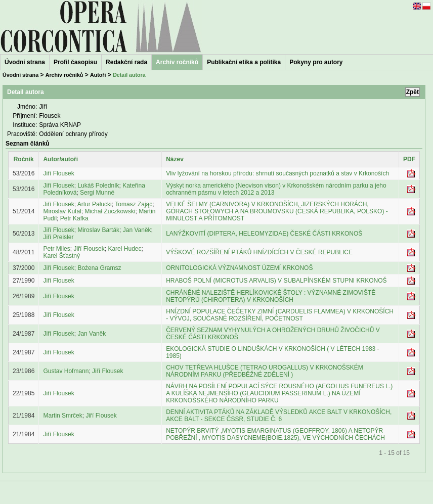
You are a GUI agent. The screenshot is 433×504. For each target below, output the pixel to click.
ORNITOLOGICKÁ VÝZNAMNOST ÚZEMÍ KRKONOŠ (239, 268)
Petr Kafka (74, 218)
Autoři (98, 75)
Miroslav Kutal (62, 211)
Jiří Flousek (58, 173)
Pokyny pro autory (316, 62)
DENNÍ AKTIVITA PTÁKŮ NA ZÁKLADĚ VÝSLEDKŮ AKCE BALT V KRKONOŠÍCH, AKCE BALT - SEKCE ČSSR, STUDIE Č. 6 (279, 416)
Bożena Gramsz (99, 268)
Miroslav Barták (98, 230)
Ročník (24, 159)
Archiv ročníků (64, 75)
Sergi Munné (97, 193)
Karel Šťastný (61, 256)
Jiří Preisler (58, 237)
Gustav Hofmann (66, 371)
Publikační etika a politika (244, 62)
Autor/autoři (60, 159)
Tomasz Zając (134, 204)
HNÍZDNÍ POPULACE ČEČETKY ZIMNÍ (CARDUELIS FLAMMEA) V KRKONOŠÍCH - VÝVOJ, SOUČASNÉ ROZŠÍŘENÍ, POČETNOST (280, 315)
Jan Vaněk (137, 230)
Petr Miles (56, 249)
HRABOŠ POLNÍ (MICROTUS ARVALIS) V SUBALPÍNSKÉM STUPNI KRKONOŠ (276, 281)
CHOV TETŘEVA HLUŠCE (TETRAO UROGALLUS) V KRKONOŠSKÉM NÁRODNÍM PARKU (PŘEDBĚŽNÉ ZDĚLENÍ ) (265, 371)
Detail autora (129, 75)
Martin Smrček (62, 416)
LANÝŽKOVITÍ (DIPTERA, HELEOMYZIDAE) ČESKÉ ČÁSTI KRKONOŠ (264, 234)
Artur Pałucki (95, 204)
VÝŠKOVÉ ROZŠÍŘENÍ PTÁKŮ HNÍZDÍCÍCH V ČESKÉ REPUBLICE (259, 252)
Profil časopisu (75, 62)
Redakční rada (126, 62)
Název (175, 159)
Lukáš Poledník (98, 186)
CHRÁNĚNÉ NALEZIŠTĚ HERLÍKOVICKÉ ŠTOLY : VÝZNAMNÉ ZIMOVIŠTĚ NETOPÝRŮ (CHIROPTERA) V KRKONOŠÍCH (271, 296)
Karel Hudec (124, 249)
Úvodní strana (25, 62)
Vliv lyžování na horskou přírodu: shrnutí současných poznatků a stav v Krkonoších (277, 173)
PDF (409, 159)
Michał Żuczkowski (110, 211)
